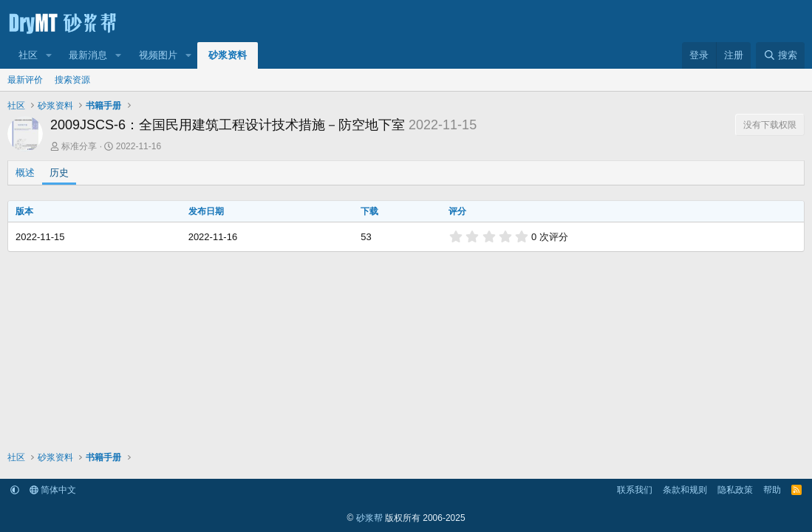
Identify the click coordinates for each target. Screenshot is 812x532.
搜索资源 (72, 80)
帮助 (772, 490)
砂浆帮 (369, 518)
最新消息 (88, 55)
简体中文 (53, 490)
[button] (49, 55)
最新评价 (25, 80)
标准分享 (79, 146)
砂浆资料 (228, 55)
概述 (25, 173)
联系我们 (635, 490)
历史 (59, 173)
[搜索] (780, 55)
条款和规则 (685, 490)
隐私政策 (735, 490)
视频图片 (158, 55)
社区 (28, 55)
